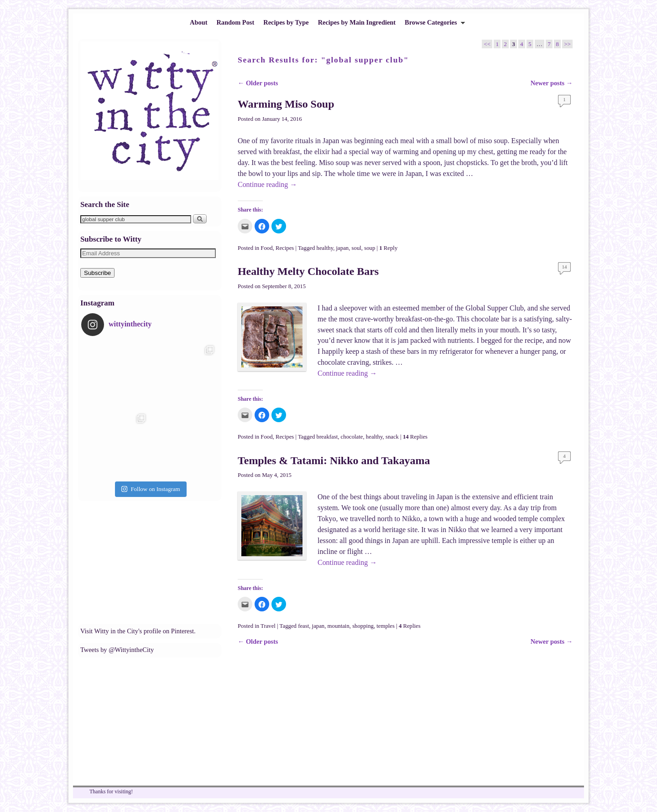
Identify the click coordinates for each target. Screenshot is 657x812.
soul (357, 248)
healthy (325, 248)
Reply (388, 248)
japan (343, 248)
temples (386, 626)
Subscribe (97, 273)
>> (567, 44)
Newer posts (552, 83)
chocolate (352, 437)
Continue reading (267, 184)
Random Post (235, 22)
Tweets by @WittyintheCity (117, 650)
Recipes (285, 248)
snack (392, 437)
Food (266, 248)
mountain (339, 626)
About (198, 22)
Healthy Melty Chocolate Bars (308, 271)
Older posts (258, 83)
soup (370, 248)
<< (487, 44)
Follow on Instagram (151, 489)
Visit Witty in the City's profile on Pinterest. (138, 631)
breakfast (327, 437)
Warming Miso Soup (286, 104)
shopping (363, 626)
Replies (415, 437)
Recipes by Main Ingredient (357, 22)
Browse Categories (433, 25)
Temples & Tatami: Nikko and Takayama (334, 460)
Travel (268, 626)
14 (565, 267)
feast (303, 626)
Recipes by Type (286, 22)
